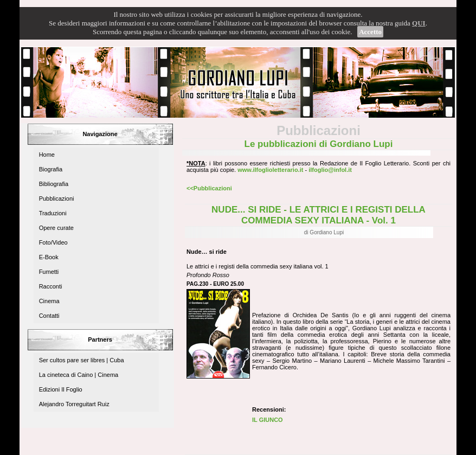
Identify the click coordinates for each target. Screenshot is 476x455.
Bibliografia (54, 184)
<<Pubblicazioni (209, 188)
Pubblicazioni (57, 198)
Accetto (370, 32)
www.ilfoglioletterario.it (270, 170)
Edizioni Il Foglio (61, 389)
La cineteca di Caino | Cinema (79, 375)
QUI (419, 23)
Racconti (51, 286)
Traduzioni (53, 213)
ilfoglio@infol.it (330, 170)
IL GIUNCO (268, 420)
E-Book (49, 257)
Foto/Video (53, 242)
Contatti (49, 316)
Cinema (49, 301)
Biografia (51, 169)
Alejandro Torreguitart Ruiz (74, 404)
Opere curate (56, 228)
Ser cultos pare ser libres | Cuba (82, 360)
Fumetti (49, 272)
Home (47, 155)
